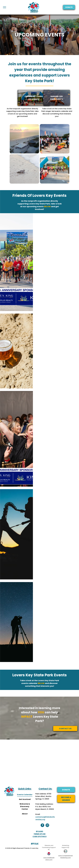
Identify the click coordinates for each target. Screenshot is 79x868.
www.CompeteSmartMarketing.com (66, 857)
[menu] (5, 7)
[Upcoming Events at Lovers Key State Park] (24, 139)
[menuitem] (25, 795)
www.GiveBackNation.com (49, 859)
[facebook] (42, 825)
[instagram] (47, 825)
